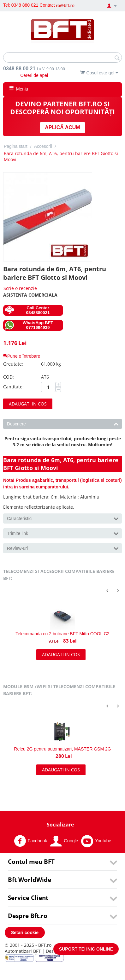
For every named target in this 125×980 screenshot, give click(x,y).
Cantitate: (13, 387)
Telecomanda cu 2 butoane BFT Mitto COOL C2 (62, 634)
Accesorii (43, 146)
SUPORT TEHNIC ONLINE (86, 949)
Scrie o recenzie (20, 288)
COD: (9, 377)
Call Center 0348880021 (27, 310)
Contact (47, 5)
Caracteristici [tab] (63, 518)
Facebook (30, 841)
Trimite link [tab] (63, 533)
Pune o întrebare (22, 356)
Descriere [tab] (63, 423)
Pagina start (16, 146)
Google (64, 841)
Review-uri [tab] (63, 548)
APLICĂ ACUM (62, 127)
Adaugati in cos (28, 404)
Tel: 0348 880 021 (21, 5)
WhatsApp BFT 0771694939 (29, 325)
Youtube (96, 841)
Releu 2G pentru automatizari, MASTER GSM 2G (62, 749)
